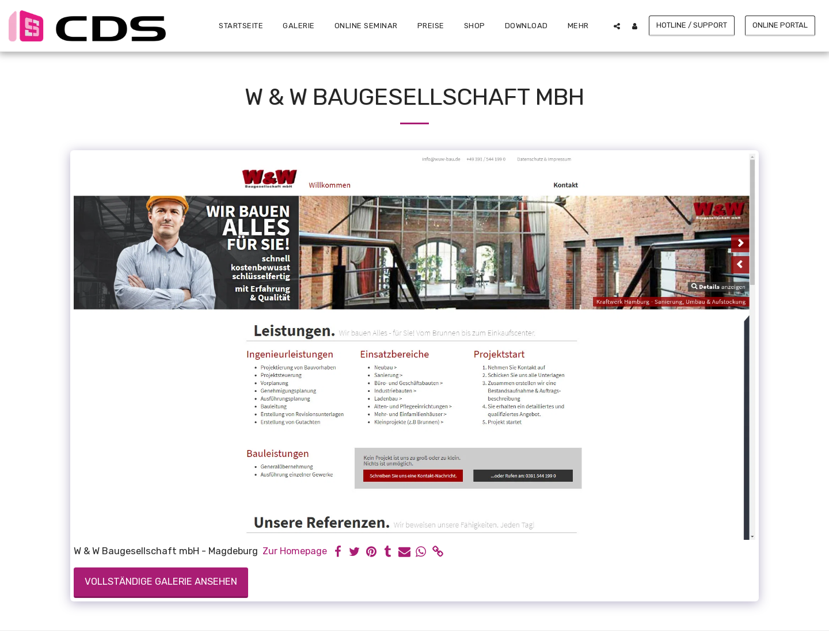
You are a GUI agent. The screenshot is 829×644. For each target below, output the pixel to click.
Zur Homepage (295, 551)
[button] (617, 26)
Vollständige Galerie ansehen (161, 582)
